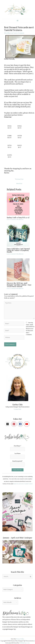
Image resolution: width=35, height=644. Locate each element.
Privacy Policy (20, 639)
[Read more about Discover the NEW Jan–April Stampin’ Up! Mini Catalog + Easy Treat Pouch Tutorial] (19, 270)
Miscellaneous (9, 33)
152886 (9, 136)
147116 (9, 145)
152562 (19, 126)
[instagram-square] (8, 424)
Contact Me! (17, 409)
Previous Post (19, 179)
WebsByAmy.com (24, 643)
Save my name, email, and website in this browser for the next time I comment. (30, 329)
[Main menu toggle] (17, 21)
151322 (9, 126)
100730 (10, 155)
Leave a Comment (19, 33)
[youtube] (27, 424)
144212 (19, 145)
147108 (19, 136)
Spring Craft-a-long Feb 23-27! (18, 217)
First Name (17, 446)
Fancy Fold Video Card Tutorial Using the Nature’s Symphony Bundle (18, 250)
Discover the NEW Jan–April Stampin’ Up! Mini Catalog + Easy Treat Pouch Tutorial (19, 285)
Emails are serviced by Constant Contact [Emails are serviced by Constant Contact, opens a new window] (23, 484)
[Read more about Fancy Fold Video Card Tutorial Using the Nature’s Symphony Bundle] (19, 235)
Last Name (18, 453)
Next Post (19, 183)
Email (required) (18, 461)
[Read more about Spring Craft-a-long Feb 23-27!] (19, 204)
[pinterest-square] (14, 424)
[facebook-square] (21, 424)
